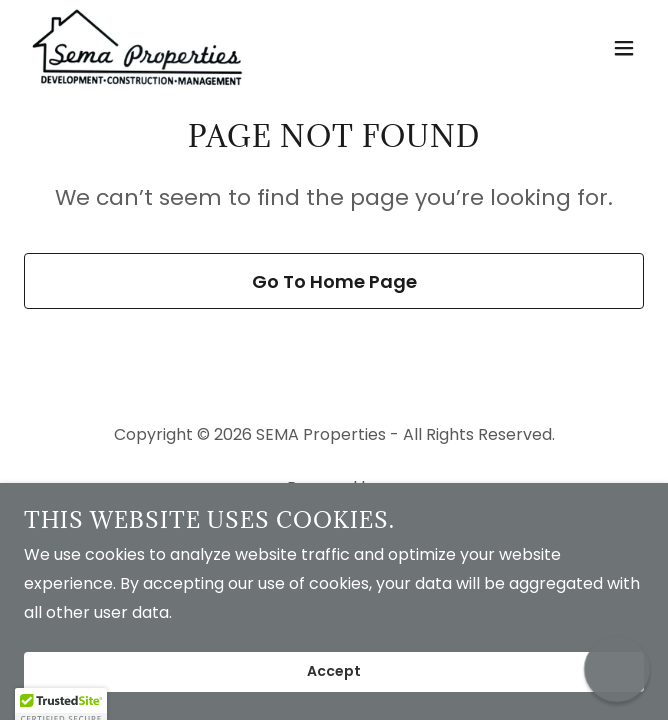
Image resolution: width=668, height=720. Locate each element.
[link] (137, 48)
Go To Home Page (334, 281)
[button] (624, 48)
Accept (334, 672)
